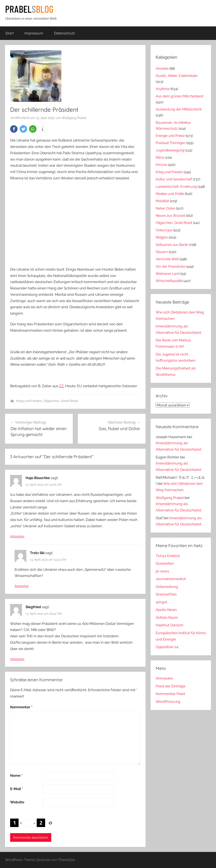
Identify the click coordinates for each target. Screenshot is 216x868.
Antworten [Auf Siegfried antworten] (17, 659)
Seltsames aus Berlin (172, 245)
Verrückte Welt (167, 259)
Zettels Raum (167, 617)
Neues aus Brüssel (170, 216)
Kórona (161, 165)
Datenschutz (64, 33)
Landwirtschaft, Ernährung (176, 187)
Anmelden (164, 678)
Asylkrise (163, 89)
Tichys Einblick (168, 556)
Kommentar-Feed (170, 694)
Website (17, 802)
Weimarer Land (168, 274)
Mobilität (162, 201)
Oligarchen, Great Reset (61, 401)
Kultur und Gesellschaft (174, 179)
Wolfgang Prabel (74, 118)
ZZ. (62, 386)
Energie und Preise (170, 136)
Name (16, 775)
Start (10, 33)
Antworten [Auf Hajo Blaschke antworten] (17, 536)
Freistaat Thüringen (171, 143)
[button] (14, 129)
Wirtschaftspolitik (169, 281)
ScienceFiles (166, 594)
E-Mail (17, 789)
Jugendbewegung (170, 150)
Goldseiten (165, 563)
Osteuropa (164, 230)
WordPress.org (168, 702)
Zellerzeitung (167, 587)
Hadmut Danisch (169, 625)
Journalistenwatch (171, 579)
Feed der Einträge (171, 686)
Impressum (34, 33)
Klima (160, 157)
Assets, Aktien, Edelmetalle (177, 76)
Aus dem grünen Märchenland (179, 96)
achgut (161, 602)
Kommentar (21, 707)
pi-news (162, 571)
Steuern (162, 252)
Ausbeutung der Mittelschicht (179, 109)
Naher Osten (165, 208)
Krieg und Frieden (29, 401)
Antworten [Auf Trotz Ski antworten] (22, 586)
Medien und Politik (170, 194)
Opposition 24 (167, 647)
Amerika (162, 69)
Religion (162, 237)
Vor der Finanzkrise (170, 266)
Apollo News (166, 610)
